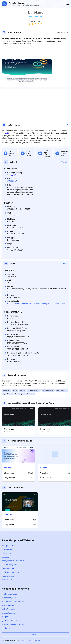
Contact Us (35, 634)
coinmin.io (45, 468)
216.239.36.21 (12, 181)
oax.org (7, 468)
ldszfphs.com (8, 546)
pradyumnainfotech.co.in (13, 561)
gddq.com (6, 557)
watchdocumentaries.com (13, 602)
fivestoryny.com (9, 598)
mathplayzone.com (10, 594)
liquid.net (8, 133)
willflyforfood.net (10, 609)
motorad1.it (7, 580)
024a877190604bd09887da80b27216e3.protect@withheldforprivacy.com (36, 303)
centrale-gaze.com (10, 572)
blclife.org (6, 553)
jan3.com (8, 514)
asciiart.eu (6, 628)
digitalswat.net (8, 568)
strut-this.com (8, 605)
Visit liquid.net (35, 16)
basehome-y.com (10, 565)
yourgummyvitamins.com (13, 624)
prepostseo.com (9, 613)
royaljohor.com (9, 576)
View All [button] (66, 125)
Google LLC (12, 175)
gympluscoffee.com (11, 621)
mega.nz (6, 617)
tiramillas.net (7, 549)
